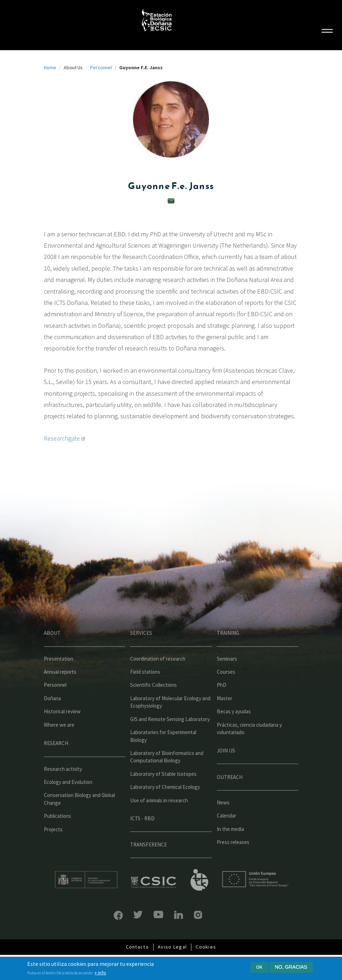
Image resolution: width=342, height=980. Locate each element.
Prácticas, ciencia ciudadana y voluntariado (249, 743)
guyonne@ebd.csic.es (171, 201)
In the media (230, 844)
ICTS (215, 880)
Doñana (52, 713)
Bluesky (123, 915)
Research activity (63, 784)
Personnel (101, 67)
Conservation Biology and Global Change (79, 814)
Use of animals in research (159, 815)
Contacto (137, 947)
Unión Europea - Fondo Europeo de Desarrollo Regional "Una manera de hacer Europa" (271, 879)
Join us (226, 765)
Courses (226, 687)
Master (225, 713)
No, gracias (291, 967)
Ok (259, 967)
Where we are (59, 740)
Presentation (59, 674)
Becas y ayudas (234, 727)
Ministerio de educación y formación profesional (101, 880)
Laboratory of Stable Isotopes (163, 789)
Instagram (183, 915)
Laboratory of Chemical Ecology (165, 802)
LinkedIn (163, 915)
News (223, 818)
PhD (222, 700)
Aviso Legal (172, 947)
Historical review (62, 727)
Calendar (227, 831)
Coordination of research (158, 674)
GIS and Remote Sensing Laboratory (170, 734)
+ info (100, 973)
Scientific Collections (153, 700)
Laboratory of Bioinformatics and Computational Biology (167, 772)
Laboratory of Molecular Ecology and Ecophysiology (170, 717)
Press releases (233, 857)
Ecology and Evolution (68, 797)
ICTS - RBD (142, 834)
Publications (57, 831)
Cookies (206, 947)
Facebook (103, 915)
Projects (53, 844)
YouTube (143, 914)
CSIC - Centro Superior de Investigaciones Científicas (169, 882)
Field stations (145, 687)
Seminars (227, 674)
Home (50, 67)
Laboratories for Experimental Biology (163, 751)
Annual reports (60, 687)
